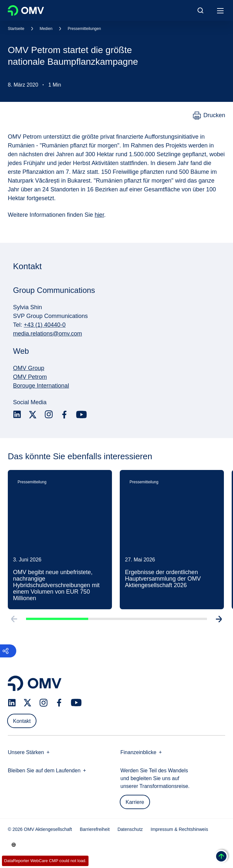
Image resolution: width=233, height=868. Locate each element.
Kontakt (22, 721)
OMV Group (29, 368)
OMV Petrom (30, 377)
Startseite (16, 29)
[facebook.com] (64, 415)
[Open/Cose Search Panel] (200, 10)
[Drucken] (209, 116)
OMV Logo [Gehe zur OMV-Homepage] (26, 10)
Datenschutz (130, 829)
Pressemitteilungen (84, 29)
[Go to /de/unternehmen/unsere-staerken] (14, 845)
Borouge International (41, 386)
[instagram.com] (49, 414)
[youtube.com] (82, 415)
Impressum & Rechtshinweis (179, 829)
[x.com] (33, 415)
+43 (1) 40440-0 (45, 325)
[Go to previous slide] (14, 621)
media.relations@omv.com (48, 334)
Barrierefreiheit (95, 829)
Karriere (135, 802)
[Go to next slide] (219, 621)
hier (99, 215)
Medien (46, 29)
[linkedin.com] (17, 414)
